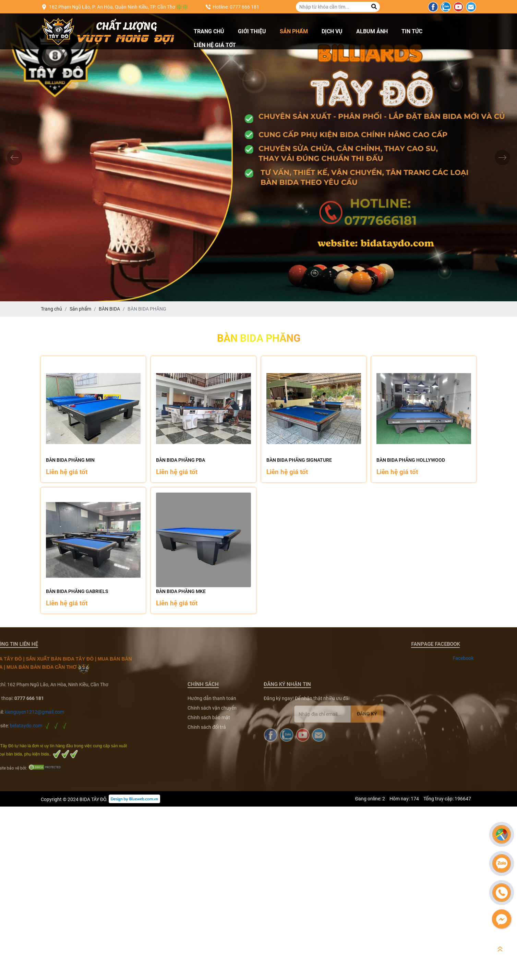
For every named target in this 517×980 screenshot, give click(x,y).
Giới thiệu (252, 31)
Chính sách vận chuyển (212, 791)
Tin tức (412, 31)
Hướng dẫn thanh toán (212, 782)
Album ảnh (372, 31)
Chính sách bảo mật (209, 801)
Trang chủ (209, 31)
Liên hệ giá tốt (215, 45)
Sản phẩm (294, 31)
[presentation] (15, 158)
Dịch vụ (332, 31)
